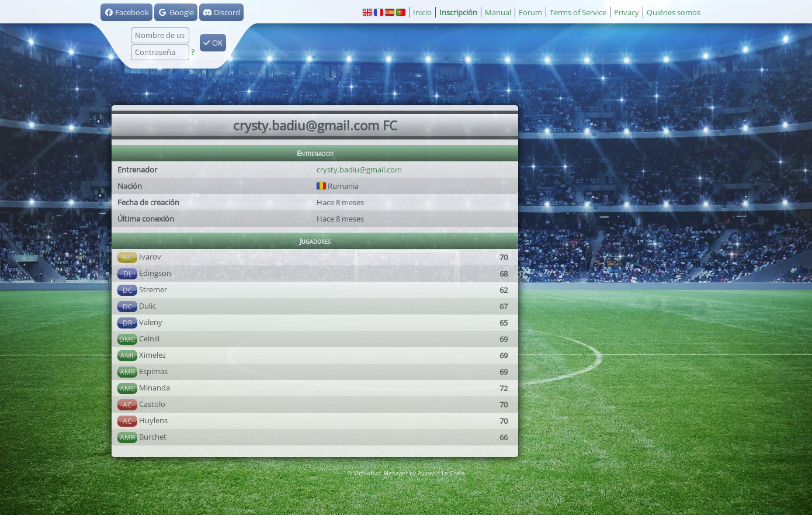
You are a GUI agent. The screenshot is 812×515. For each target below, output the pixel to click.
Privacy (627, 12)
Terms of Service (578, 12)
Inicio (422, 12)
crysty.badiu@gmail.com (359, 170)
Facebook (126, 12)
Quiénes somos (674, 12)
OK (213, 43)
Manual (498, 12)
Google (176, 12)
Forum (530, 12)
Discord (221, 12)
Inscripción (458, 12)
